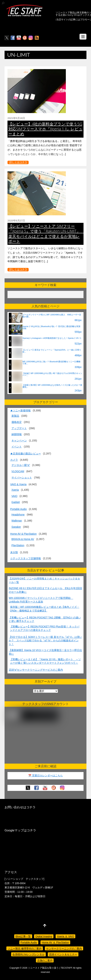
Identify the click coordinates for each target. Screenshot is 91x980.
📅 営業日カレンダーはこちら (45, 775)
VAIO (14, 496)
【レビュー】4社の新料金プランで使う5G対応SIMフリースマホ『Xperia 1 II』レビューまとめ (45, 129)
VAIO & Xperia (18, 484)
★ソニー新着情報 (20, 410)
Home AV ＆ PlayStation (55, 942)
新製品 (15, 416)
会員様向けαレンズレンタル (28, 954)
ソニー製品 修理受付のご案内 (25, 948)
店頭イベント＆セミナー (63, 954)
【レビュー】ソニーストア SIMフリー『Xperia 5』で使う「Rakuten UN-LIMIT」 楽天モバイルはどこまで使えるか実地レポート (46, 234)
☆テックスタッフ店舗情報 (26, 558)
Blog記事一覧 (23, 936)
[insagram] (31, 38)
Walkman (17, 521)
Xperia (15, 490)
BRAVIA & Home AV (23, 539)
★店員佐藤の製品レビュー (26, 454)
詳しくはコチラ (18, 162)
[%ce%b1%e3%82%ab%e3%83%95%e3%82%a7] (25, 38)
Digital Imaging (44, 936)
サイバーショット (22, 478)
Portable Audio (18, 509)
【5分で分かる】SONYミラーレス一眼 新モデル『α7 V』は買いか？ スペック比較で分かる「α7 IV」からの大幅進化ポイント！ (45, 641)
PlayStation (18, 545)
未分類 (14, 552)
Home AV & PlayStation (23, 534)
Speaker (16, 527)
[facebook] (13, 38)
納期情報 (17, 434)
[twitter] (7, 38)
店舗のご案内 (45, 960)
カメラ (14, 460)
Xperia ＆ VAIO (65, 936)
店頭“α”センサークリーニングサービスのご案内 (36, 670)
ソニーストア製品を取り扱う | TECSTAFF (50, 968)
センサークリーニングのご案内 (64, 948)
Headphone (18, 515)
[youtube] (19, 38)
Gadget (16, 502)
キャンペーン (19, 441)
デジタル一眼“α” (21, 465)
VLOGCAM (18, 471)
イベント (17, 447)
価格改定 (17, 422)
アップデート (19, 428)
